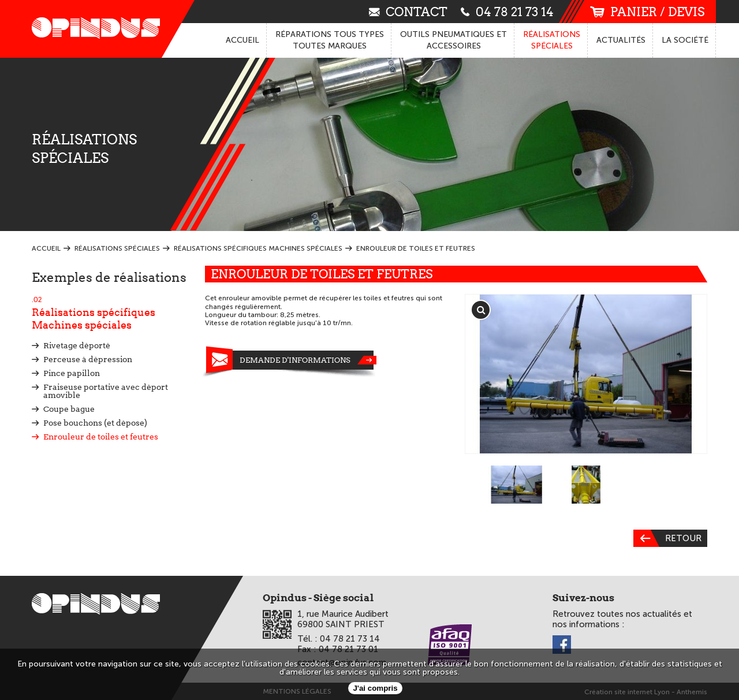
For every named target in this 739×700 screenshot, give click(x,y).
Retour (667, 538)
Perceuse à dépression (88, 359)
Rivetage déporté (77, 345)
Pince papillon (72, 373)
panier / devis (647, 12)
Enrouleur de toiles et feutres (101, 437)
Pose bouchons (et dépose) (95, 423)
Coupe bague (69, 409)
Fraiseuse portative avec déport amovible (106, 391)
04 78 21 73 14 (507, 11)
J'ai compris (375, 688)
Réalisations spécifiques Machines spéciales (110, 313)
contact (408, 11)
